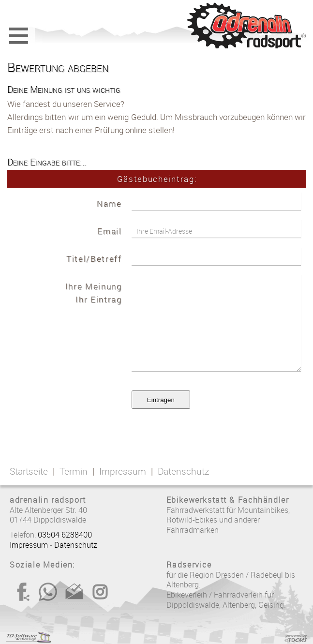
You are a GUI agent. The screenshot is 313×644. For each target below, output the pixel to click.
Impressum (123, 471)
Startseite (29, 471)
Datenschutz (183, 471)
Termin (74, 471)
